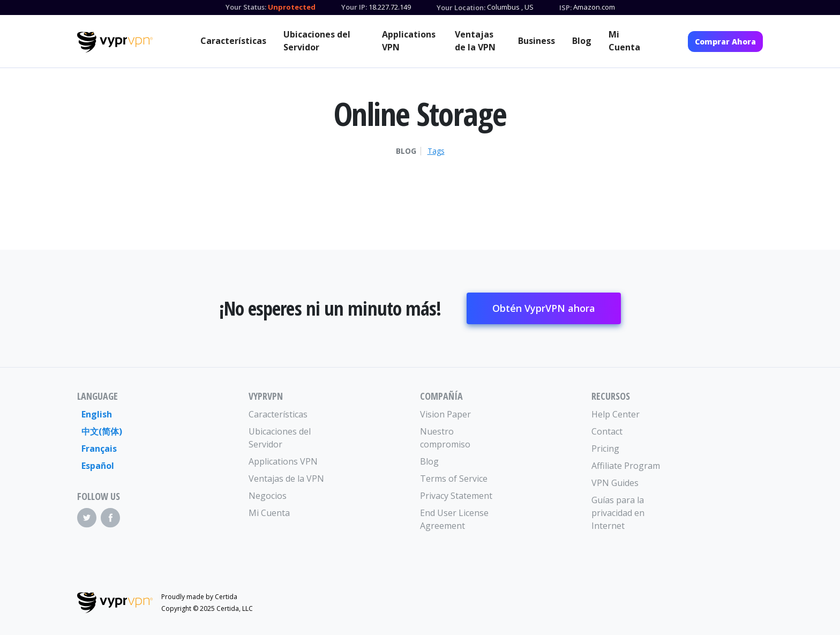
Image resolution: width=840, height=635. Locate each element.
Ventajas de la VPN (475, 41)
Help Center (616, 414)
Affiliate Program (626, 466)
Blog (582, 41)
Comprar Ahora (725, 42)
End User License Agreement (454, 519)
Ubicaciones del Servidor (317, 41)
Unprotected (292, 7)
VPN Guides (615, 483)
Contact (607, 431)
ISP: (565, 8)
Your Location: (461, 8)
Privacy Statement (456, 496)
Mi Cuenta (624, 41)
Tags (436, 151)
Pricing (605, 449)
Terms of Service (454, 479)
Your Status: (246, 7)
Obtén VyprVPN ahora (544, 308)
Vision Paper (445, 414)
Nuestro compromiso (445, 438)
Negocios (268, 496)
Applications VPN (409, 41)
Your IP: (354, 7)
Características (233, 41)
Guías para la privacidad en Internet (618, 513)
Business (537, 41)
